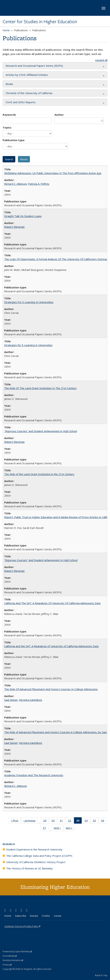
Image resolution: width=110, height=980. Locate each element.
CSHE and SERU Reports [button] (21, 102)
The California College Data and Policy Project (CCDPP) (39, 856)
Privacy (7, 965)
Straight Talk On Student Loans (23, 216)
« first (16, 821)
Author (59, 115)
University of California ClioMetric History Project (36, 862)
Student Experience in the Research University (34, 849)
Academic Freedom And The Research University (34, 775)
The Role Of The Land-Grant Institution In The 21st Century (40, 388)
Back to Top (101, 975)
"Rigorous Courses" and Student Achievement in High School (41, 431)
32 (71, 821)
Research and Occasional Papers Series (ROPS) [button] (34, 66)
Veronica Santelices (31, 700)
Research (9, 844)
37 (46, 829)
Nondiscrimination (13, 960)
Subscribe (20, 916)
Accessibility (10, 956)
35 (96, 821)
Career (58, 916)
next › (58, 829)
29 (46, 821)
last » (70, 829)
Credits (46, 916)
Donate (34, 916)
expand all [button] (101, 60)
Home (6, 30)
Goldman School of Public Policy (22, 926)
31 (62, 821)
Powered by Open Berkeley (17, 951)
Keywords (9, 115)
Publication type (14, 140)
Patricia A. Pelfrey (39, 184)
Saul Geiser (11, 700)
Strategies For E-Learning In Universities (29, 302)
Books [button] (9, 84)
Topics (7, 127)
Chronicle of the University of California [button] (29, 93)
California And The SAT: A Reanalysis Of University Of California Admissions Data (52, 603)
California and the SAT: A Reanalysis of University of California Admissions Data (51, 646)
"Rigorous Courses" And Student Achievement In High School (41, 560)
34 (87, 821)
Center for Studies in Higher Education (40, 22)
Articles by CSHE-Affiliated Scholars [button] (27, 75)
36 (104, 821)
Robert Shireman (14, 227)
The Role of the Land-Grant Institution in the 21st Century (39, 474)
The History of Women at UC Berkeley (29, 868)
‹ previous (31, 821)
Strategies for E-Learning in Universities (28, 345)
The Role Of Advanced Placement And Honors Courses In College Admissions (51, 689)
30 (54, 821)
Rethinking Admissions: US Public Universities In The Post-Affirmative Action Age (53, 173)
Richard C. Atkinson (16, 184)
